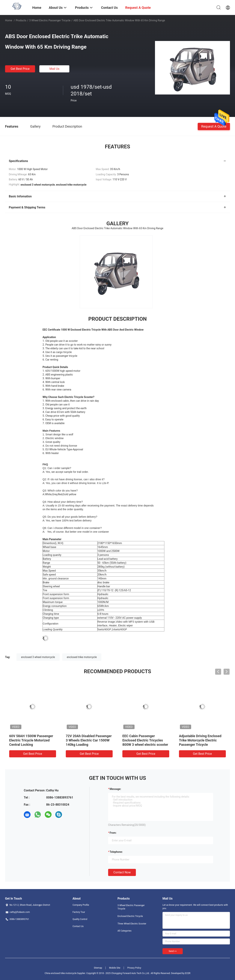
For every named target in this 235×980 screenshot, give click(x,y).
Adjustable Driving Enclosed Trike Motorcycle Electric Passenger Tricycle (200, 740)
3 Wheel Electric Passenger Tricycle (50, 20)
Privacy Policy (134, 968)
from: (113, 833)
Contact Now (122, 872)
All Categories (124, 931)
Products (21, 20)
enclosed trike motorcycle (82, 657)
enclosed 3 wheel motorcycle (38, 657)
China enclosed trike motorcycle (61, 973)
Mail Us (54, 69)
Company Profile (81, 905)
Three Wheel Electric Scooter (132, 924)
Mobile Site (115, 968)
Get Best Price (20, 69)
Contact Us (78, 926)
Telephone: (116, 852)
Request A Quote (214, 126)
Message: (115, 789)
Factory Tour (79, 912)
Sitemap (98, 968)
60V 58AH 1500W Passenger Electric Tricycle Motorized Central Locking (31, 740)
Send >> (173, 951)
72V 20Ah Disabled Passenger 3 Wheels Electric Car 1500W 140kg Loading (89, 740)
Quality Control (80, 919)
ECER (188, 973)
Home (9, 20)
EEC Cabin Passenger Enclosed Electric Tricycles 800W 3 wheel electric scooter (145, 740)
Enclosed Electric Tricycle (130, 916)
